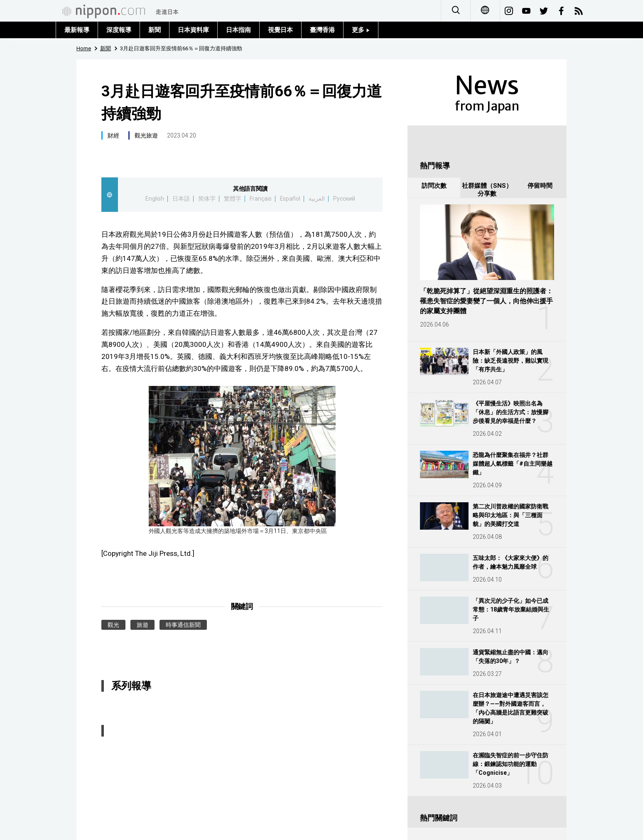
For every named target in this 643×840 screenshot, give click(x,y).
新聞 (155, 30)
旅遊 (142, 625)
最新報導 (77, 30)
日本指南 (238, 30)
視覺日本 (280, 30)
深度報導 (119, 30)
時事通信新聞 (183, 625)
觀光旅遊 (146, 135)
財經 (113, 135)
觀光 (113, 625)
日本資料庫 (193, 30)
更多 (361, 30)
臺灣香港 (322, 30)
